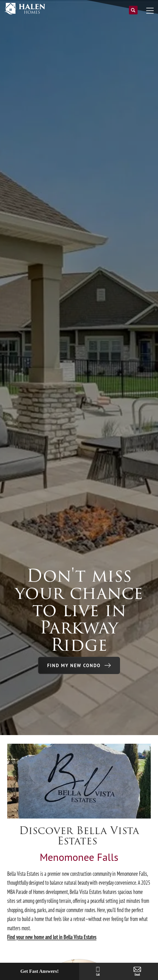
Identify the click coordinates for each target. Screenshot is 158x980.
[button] (133, 12)
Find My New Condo (74, 665)
